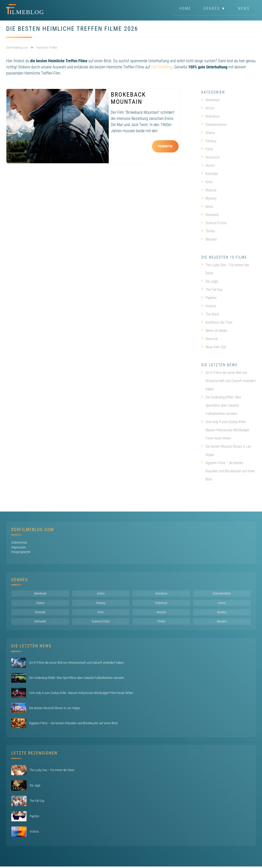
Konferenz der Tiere (217, 322)
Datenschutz (19, 542)
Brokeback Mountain (128, 98)
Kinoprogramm (21, 552)
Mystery (209, 198)
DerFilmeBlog (162, 67)
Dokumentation (214, 125)
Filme (207, 149)
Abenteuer (211, 100)
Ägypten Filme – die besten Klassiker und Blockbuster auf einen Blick (228, 471)
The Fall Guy (212, 290)
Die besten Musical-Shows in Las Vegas (226, 451)
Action (208, 108)
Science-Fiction (214, 223)
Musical (209, 190)
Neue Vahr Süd (214, 347)
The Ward (210, 314)
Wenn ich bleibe (214, 331)
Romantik (210, 215)
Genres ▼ (215, 9)
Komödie (210, 174)
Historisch (210, 157)
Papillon (209, 298)
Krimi (207, 182)
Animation (210, 116)
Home (185, 9)
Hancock (210, 339)
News (244, 9)
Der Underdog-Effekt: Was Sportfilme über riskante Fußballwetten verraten (221, 405)
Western (209, 239)
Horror (208, 166)
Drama (208, 133)
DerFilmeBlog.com (33, 530)
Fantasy (209, 141)
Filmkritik (165, 146)
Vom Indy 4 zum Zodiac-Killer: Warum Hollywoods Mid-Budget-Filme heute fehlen (226, 430)
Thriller (208, 231)
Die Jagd (209, 281)
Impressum (19, 547)
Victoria (209, 306)
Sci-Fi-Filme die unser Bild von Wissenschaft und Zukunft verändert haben (229, 381)
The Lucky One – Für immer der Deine (225, 269)
